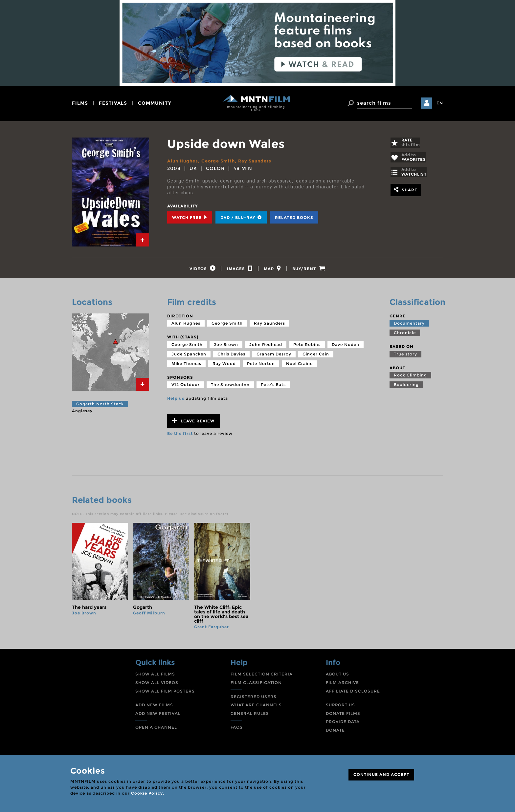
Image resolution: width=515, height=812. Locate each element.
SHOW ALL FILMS (155, 677)
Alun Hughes (184, 161)
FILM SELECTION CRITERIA (262, 677)
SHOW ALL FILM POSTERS (165, 693)
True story (405, 356)
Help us (176, 401)
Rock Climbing (410, 378)
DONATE (335, 732)
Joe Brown (226, 347)
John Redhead (266, 347)
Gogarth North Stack (100, 406)
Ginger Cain (316, 356)
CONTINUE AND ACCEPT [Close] (381, 774)
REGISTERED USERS (254, 699)
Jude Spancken (189, 356)
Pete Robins (307, 347)
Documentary (409, 325)
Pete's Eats (273, 387)
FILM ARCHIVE (342, 685)
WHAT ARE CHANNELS (256, 707)
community (155, 103)
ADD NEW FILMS (154, 707)
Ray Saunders (261, 161)
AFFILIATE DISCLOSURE (353, 693)
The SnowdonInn (230, 387)
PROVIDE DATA (343, 724)
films (80, 103)
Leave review (193, 423)
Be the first (180, 436)
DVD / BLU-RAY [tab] (241, 217)
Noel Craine (299, 366)
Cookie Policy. (148, 793)
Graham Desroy (274, 356)
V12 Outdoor (186, 387)
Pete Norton (261, 366)
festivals (113, 103)
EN (440, 103)
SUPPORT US (340, 707)
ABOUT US (337, 677)
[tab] (143, 240)
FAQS (237, 730)
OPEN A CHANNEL (156, 730)
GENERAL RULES (250, 716)
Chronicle (405, 335)
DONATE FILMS (343, 716)
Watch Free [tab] (190, 217)
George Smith (222, 161)
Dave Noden (346, 347)
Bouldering (406, 387)
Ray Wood (224, 366)
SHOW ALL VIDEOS (157, 685)
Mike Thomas (186, 366)
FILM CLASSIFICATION (256, 685)
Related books (294, 217)
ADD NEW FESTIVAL (158, 716)
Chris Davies (231, 356)
